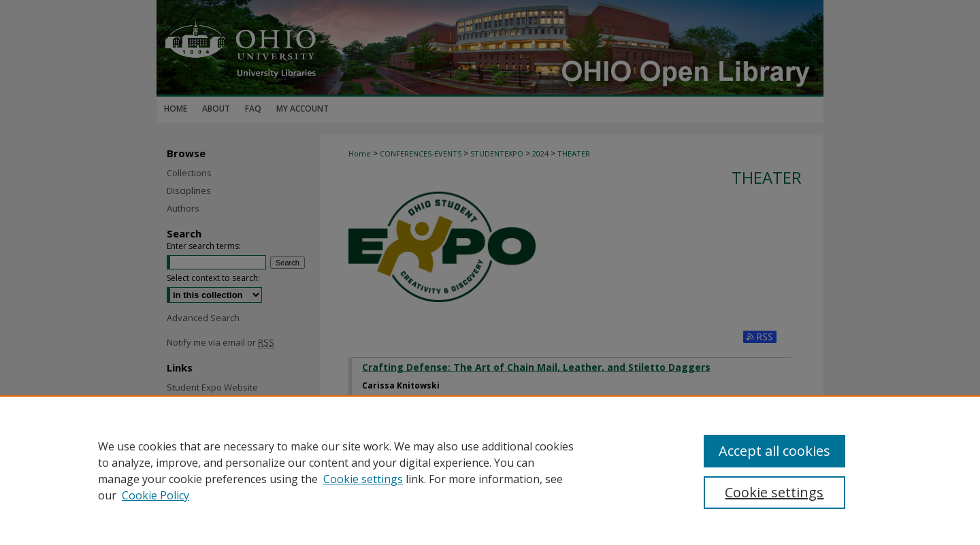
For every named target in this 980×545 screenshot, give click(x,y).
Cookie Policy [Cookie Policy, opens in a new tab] (156, 495)
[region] (490, 470)
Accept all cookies (774, 451)
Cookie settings (363, 479)
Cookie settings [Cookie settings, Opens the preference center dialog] (774, 492)
